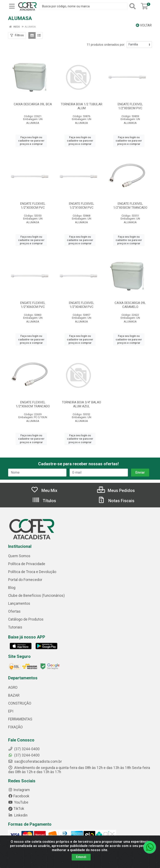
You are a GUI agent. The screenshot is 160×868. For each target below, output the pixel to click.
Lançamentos (19, 603)
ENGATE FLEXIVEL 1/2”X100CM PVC (82, 206)
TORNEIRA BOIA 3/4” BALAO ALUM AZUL (81, 404)
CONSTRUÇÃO (20, 703)
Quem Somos (19, 556)
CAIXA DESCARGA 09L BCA (33, 104)
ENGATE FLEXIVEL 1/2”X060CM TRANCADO (33, 404)
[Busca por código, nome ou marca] (83, 6)
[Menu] (12, 6)
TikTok (16, 809)
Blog (12, 588)
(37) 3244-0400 (24, 755)
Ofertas (14, 611)
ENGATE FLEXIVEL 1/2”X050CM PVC (130, 106)
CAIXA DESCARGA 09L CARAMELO (130, 305)
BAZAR (14, 695)
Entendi (81, 857)
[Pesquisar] (133, 6)
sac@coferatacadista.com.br (35, 761)
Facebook (19, 796)
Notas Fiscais (116, 501)
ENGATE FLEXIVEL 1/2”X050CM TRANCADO (130, 206)
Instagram (19, 790)
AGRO (13, 687)
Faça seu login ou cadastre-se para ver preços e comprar (31, 141)
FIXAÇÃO (15, 727)
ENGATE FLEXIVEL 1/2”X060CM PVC (33, 305)
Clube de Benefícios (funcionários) (36, 596)
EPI (11, 711)
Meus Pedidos (116, 490)
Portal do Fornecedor (25, 580)
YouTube (18, 802)
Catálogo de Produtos (26, 619)
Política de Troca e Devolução (32, 572)
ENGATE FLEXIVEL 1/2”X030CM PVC (33, 206)
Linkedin (18, 815)
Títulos (44, 501)
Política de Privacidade (27, 564)
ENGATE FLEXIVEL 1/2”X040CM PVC (82, 305)
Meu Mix (44, 490)
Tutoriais (15, 627)
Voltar (144, 25)
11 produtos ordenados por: (106, 45)
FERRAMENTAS (20, 719)
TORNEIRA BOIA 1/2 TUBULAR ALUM (82, 106)
